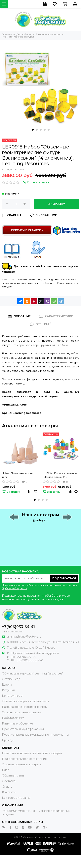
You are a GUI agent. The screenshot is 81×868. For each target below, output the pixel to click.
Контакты (9, 792)
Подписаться (64, 578)
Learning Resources (54, 279)
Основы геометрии (29, 279)
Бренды (8, 740)
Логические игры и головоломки (25, 701)
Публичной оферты (15, 588)
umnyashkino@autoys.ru (24, 637)
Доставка (9, 781)
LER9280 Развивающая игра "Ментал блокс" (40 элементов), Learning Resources (60, 475)
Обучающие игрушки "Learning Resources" (33, 673)
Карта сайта (60, 837)
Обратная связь (13, 776)
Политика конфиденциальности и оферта (32, 753)
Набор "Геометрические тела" (18, 475)
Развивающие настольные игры (25, 707)
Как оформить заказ (16, 798)
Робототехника (13, 718)
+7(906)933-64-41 (18, 627)
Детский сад (11, 679)
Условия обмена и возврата (22, 764)
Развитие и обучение (18, 723)
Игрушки (8, 690)
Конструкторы (12, 696)
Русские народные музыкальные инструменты (35, 735)
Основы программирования (22, 712)
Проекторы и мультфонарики (23, 729)
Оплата (7, 787)
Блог (5, 770)
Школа (7, 685)
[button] (33, 130)
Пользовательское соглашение (24, 759)
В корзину (56, 204)
